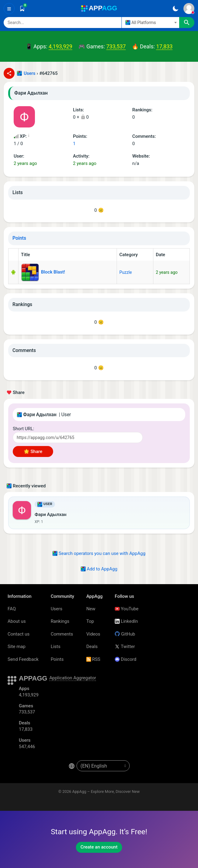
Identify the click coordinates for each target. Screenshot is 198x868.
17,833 (164, 46)
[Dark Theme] (175, 9)
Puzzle (126, 272)
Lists (56, 647)
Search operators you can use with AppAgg (99, 553)
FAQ (12, 609)
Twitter (125, 647)
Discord (126, 659)
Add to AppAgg (99, 569)
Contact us (19, 634)
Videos (93, 634)
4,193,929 (60, 46)
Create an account (99, 847)
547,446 (27, 747)
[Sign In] (189, 9)
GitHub (125, 634)
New (91, 609)
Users (30, 73)
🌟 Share (33, 451)
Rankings (60, 621)
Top (90, 621)
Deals (92, 647)
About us (17, 621)
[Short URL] (78, 437)
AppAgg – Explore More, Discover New (106, 791)
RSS (93, 659)
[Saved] (22, 9)
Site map (17, 647)
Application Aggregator (73, 678)
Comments (62, 634)
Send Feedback (23, 659)
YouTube (127, 609)
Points (19, 238)
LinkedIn (126, 621)
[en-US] (103, 766)
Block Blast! (43, 272)
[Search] (63, 23)
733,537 (116, 46)
